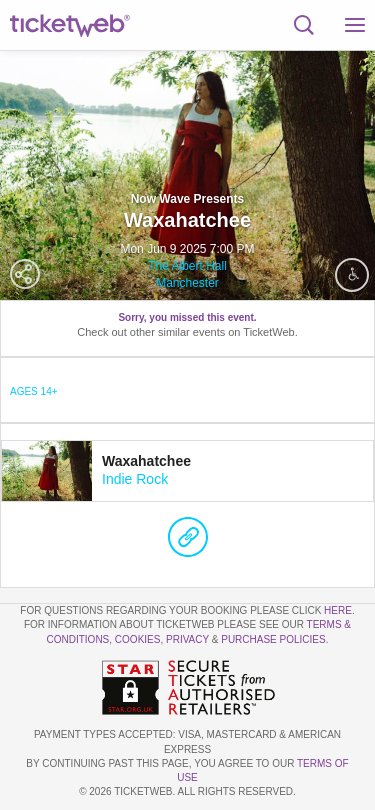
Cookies (138, 639)
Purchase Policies (273, 639)
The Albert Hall (187, 266)
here (338, 610)
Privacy (187, 639)
